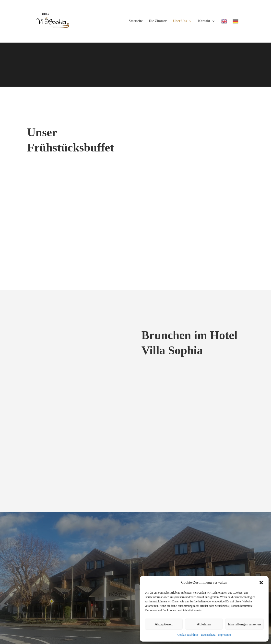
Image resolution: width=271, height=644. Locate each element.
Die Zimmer (158, 21)
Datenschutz (208, 635)
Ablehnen (204, 624)
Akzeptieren (164, 624)
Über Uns (180, 21)
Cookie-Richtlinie (188, 635)
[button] (261, 583)
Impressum (224, 635)
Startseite (136, 21)
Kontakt (204, 21)
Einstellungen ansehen (244, 624)
